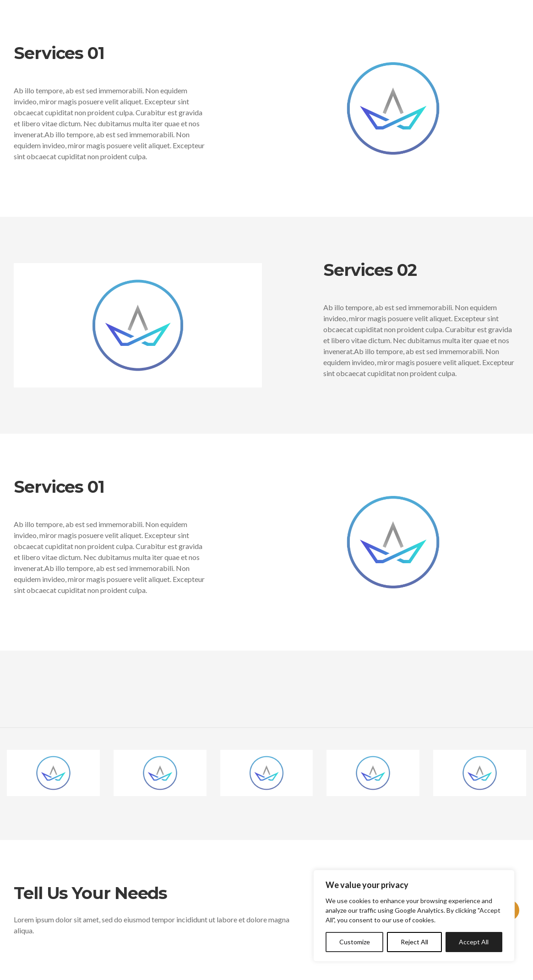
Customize (355, 942)
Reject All (414, 942)
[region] (414, 916)
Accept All (474, 942)
